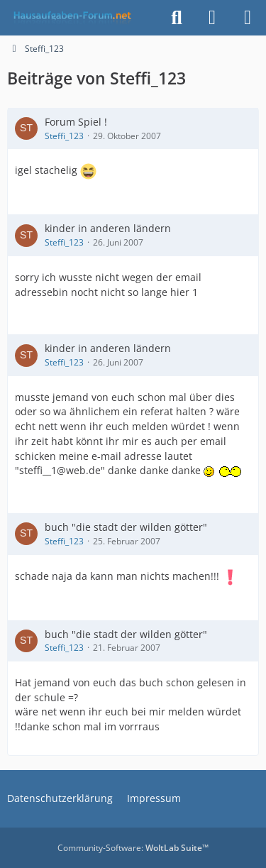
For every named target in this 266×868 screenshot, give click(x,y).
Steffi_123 (64, 136)
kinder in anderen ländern (108, 228)
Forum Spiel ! (76, 122)
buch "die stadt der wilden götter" (126, 527)
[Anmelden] (212, 18)
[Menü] (248, 18)
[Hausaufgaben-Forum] (70, 18)
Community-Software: (133, 848)
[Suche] (177, 18)
